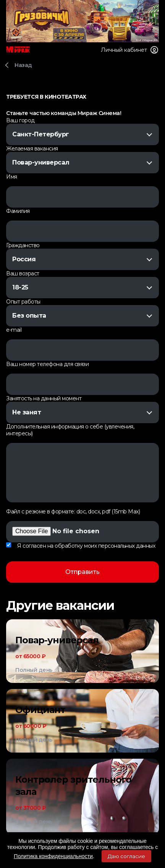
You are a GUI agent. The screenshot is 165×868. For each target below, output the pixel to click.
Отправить (82, 572)
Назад (23, 65)
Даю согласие (126, 856)
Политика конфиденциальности (53, 856)
